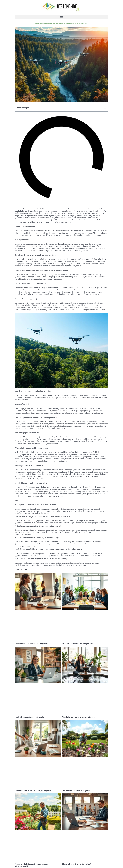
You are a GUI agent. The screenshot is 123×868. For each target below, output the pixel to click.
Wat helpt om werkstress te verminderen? (79, 701)
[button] (61, 17)
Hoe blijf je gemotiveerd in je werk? (29, 701)
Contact (21, 858)
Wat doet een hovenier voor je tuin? (77, 766)
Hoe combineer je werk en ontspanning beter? (34, 766)
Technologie (20, 839)
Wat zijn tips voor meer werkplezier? (78, 636)
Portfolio (21, 861)
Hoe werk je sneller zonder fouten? (77, 832)
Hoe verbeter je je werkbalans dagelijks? (31, 636)
